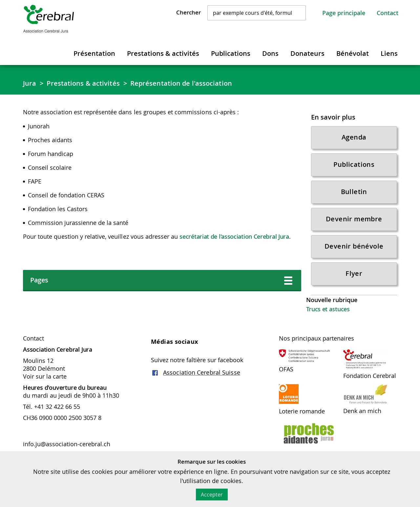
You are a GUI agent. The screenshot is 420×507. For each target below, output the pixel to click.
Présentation (94, 53)
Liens (389, 53)
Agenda (354, 137)
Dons (270, 53)
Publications (231, 53)
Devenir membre (354, 219)
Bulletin (354, 192)
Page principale (344, 13)
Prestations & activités (163, 53)
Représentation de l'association (181, 83)
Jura (30, 83)
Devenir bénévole (354, 246)
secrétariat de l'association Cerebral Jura (234, 236)
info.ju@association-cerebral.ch (67, 444)
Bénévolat (353, 53)
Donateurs (307, 53)
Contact (388, 13)
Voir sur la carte (45, 376)
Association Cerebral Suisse (202, 372)
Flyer (354, 273)
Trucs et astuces (328, 309)
